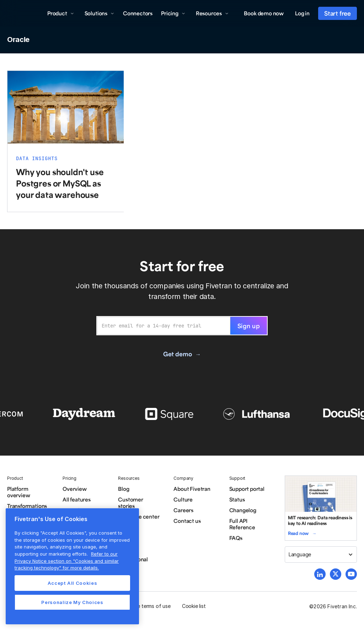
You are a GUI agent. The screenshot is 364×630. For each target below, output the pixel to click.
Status (237, 499)
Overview (74, 489)
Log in (302, 13)
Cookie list (194, 606)
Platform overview (18, 492)
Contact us (187, 521)
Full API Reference (242, 524)
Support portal (247, 489)
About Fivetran (192, 489)
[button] (61, 13)
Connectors (138, 13)
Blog (124, 489)
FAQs (236, 538)
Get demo (177, 354)
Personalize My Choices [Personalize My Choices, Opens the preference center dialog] (72, 602)
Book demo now (264, 13)
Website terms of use (146, 606)
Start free (338, 13)
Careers (183, 510)
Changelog (243, 510)
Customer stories (130, 503)
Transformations (27, 506)
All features (77, 499)
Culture (183, 499)
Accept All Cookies (73, 583)
